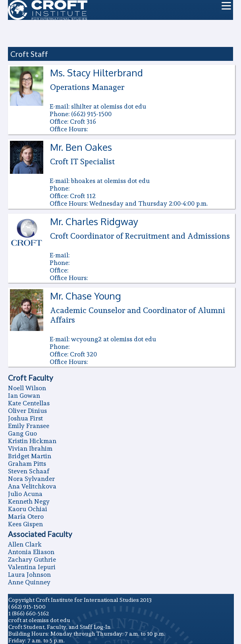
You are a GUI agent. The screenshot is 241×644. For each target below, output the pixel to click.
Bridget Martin (30, 456)
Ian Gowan (24, 396)
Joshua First (25, 418)
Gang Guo (22, 433)
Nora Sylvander (31, 479)
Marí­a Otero (26, 517)
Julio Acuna (25, 494)
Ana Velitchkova (32, 486)
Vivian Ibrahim (30, 448)
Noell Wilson (27, 388)
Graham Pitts (27, 464)
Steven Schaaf (29, 471)
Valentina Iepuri (32, 567)
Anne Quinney (29, 582)
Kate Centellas (29, 403)
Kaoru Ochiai (28, 509)
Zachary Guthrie (32, 559)
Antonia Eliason (31, 552)
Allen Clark (25, 544)
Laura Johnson (29, 575)
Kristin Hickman (32, 441)
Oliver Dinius (27, 411)
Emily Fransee (29, 426)
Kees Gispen (25, 524)
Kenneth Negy (29, 501)
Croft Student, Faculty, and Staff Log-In (60, 627)
